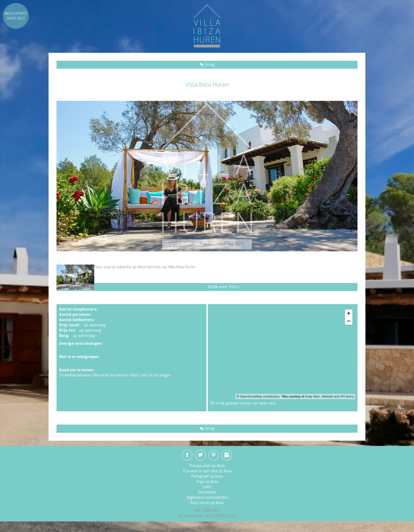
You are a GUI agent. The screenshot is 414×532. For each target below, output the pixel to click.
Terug (209, 65)
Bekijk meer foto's (224, 287)
